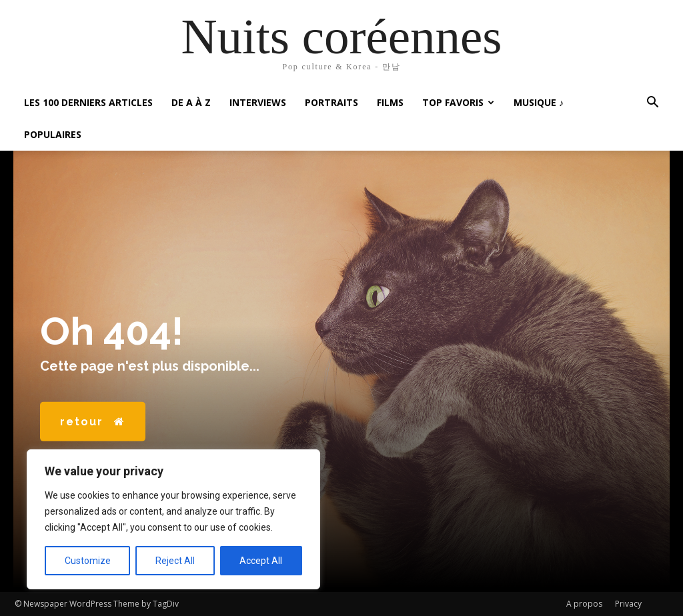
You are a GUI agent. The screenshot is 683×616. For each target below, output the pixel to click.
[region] (173, 519)
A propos (584, 604)
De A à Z (191, 102)
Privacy (628, 604)
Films (390, 102)
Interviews (258, 102)
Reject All (175, 561)
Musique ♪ (539, 102)
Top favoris (458, 102)
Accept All (261, 561)
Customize (88, 561)
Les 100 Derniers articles (88, 102)
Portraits (331, 102)
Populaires (53, 134)
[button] (652, 104)
